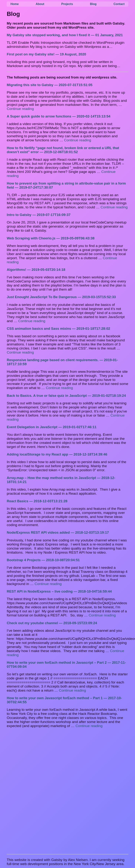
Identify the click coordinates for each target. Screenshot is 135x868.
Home (14, 4)
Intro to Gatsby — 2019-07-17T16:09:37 (39, 215)
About (40, 4)
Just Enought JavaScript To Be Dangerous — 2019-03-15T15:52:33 (61, 297)
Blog (93, 4)
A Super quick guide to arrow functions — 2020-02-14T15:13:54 (59, 116)
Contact (119, 4)
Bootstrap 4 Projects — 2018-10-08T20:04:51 (43, 560)
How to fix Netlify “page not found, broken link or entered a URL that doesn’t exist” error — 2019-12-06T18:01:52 (63, 150)
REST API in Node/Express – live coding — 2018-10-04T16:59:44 (59, 591)
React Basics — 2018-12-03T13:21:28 (37, 501)
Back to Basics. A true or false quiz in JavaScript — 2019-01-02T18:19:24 (66, 396)
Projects (67, 4)
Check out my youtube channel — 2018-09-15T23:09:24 (52, 623)
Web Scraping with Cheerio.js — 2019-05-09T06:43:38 (51, 238)
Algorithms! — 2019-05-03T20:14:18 (36, 270)
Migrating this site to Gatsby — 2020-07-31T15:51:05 (50, 85)
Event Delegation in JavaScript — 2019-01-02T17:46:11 (51, 427)
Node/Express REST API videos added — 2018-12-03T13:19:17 (58, 532)
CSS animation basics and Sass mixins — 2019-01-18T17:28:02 (58, 329)
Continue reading (20, 109)
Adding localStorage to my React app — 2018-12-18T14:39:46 (57, 454)
